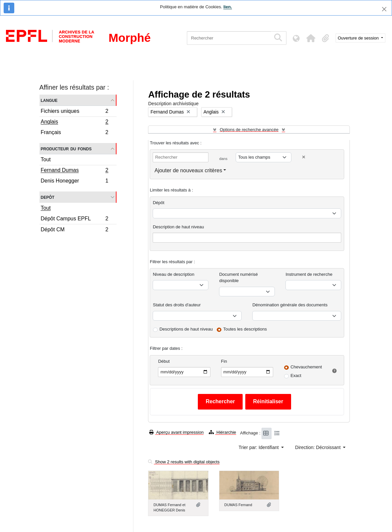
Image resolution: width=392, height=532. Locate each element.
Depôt (48, 197)
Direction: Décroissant (318, 447)
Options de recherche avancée (249, 130)
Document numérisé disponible (238, 278)
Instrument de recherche (309, 274)
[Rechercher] (229, 38)
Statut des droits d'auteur (177, 305)
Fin (224, 361)
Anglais (75, 122)
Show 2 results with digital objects (184, 462)
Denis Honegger (75, 182)
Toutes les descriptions (245, 329)
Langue (49, 100)
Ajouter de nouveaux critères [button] (188, 170)
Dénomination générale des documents (290, 305)
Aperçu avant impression (176, 432)
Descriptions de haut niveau (186, 329)
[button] (311, 38)
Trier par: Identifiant (259, 447)
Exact (296, 376)
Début (164, 361)
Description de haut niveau (178, 227)
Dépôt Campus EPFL (75, 220)
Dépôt (158, 203)
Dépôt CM (75, 230)
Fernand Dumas (75, 171)
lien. (228, 7)
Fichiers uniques (75, 112)
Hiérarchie (222, 432)
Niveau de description (173, 274)
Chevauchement (306, 367)
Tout (46, 159)
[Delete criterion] (304, 157)
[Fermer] (384, 9)
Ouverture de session (359, 38)
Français (75, 133)
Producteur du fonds (66, 149)
